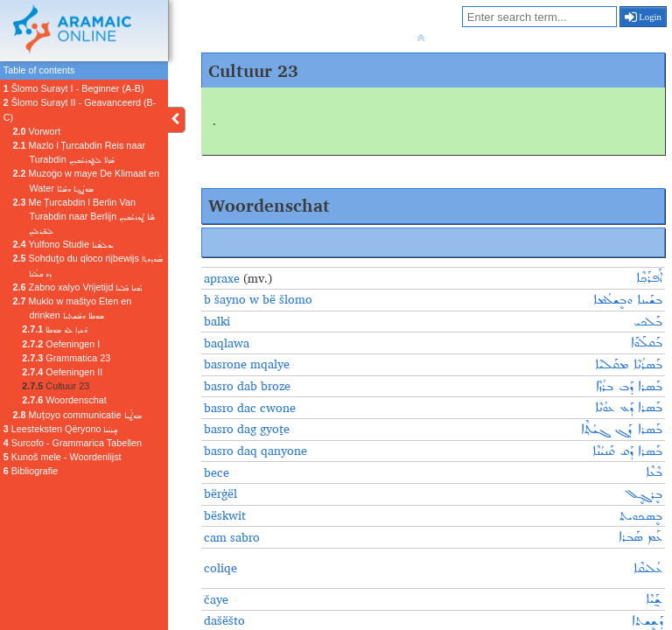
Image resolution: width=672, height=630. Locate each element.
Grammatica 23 (66, 358)
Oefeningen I (61, 344)
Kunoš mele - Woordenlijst (63, 457)
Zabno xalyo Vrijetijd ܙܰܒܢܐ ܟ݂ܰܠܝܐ (78, 287)
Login (644, 17)
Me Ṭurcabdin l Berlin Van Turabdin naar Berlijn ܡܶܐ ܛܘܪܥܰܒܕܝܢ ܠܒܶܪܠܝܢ (84, 216)
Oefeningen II (62, 372)
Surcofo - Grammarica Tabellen (73, 443)
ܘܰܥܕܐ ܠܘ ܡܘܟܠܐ (55, 329)
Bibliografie (31, 471)
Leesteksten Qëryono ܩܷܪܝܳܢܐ (61, 429)
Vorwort (37, 131)
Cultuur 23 (56, 386)
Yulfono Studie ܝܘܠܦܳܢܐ (63, 244)
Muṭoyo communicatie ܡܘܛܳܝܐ (77, 415)
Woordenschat (64, 400)
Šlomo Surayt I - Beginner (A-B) (74, 88)
